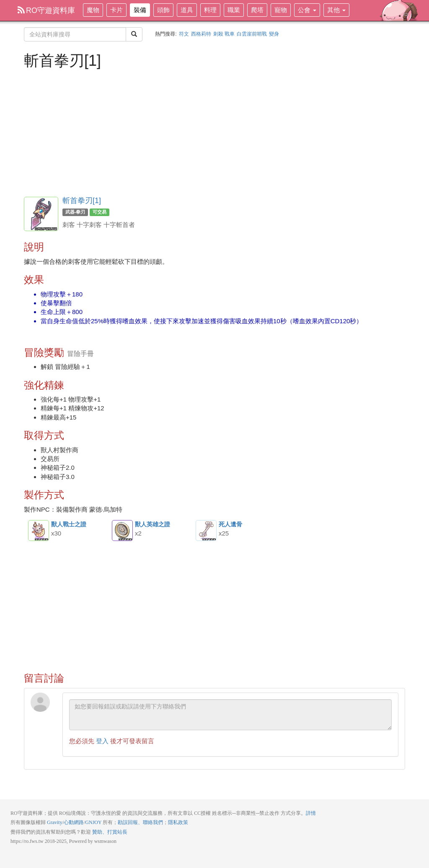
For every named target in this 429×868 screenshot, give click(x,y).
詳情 (311, 813)
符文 (184, 34)
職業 (234, 10)
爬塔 (257, 10)
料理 (210, 10)
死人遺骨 (206, 531)
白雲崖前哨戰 (252, 34)
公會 (307, 10)
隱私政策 (178, 822)
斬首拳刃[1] (82, 201)
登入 (102, 741)
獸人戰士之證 (39, 531)
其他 (336, 10)
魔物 (93, 10)
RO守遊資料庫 (46, 10)
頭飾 (163, 10)
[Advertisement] (214, 132)
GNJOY (93, 822)
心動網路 (74, 822)
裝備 (140, 10)
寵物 (281, 10)
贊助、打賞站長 (110, 832)
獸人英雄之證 (122, 531)
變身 (274, 34)
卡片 (116, 10)
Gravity (55, 822)
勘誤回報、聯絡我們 (140, 822)
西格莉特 (201, 34)
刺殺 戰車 (224, 34)
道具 (187, 10)
